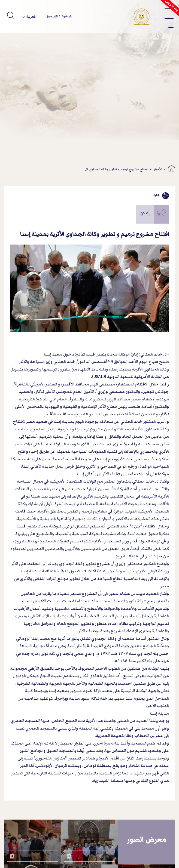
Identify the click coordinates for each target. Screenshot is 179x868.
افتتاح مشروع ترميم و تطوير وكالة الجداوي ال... (115, 169)
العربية (31, 17)
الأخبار (158, 169)
